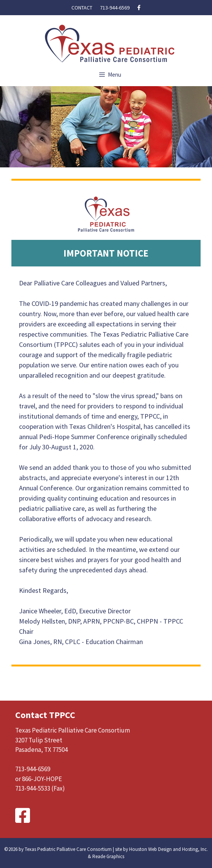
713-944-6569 (115, 8)
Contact (82, 8)
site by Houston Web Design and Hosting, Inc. (161, 849)
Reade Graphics (108, 856)
